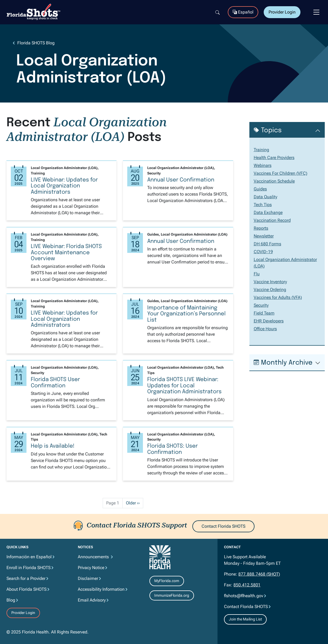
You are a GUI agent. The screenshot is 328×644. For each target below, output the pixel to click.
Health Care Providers (274, 158)
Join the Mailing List (245, 619)
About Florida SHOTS (26, 589)
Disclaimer (88, 578)
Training (261, 150)
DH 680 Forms (267, 244)
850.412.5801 (247, 585)
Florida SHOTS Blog (36, 43)
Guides (260, 189)
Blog (11, 600)
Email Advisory (92, 600)
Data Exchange (268, 212)
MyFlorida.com (167, 581)
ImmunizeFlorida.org (172, 595)
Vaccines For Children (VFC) (280, 173)
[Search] (217, 12)
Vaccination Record (272, 220)
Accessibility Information (101, 589)
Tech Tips (263, 205)
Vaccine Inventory (270, 282)
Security (261, 305)
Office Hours (265, 329)
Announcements (94, 557)
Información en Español (29, 557)
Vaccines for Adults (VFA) (278, 297)
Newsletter (264, 236)
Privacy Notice (91, 568)
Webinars (263, 165)
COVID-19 (263, 252)
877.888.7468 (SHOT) (259, 574)
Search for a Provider (26, 578)
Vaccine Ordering (270, 290)
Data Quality (265, 197)
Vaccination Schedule (274, 181)
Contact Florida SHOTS (223, 526)
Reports (261, 228)
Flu (257, 274)
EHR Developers (269, 321)
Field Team (264, 313)
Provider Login (282, 12)
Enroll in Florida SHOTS (29, 568)
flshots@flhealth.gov (244, 596)
